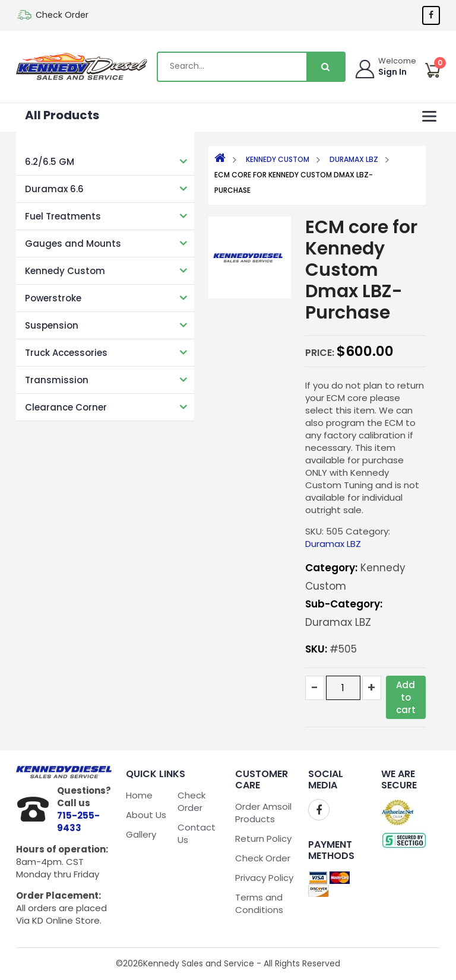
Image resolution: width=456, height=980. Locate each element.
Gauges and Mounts (73, 244)
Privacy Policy (264, 878)
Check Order (62, 15)
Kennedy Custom (65, 271)
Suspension (52, 325)
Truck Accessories (66, 353)
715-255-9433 (78, 822)
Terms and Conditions (259, 903)
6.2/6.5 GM (50, 162)
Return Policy (263, 839)
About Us (146, 815)
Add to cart (406, 697)
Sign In (392, 72)
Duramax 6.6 (54, 189)
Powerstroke (53, 298)
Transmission (57, 380)
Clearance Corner (66, 407)
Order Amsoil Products (263, 813)
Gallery (141, 834)
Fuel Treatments (63, 216)
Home (139, 795)
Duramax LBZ (354, 159)
